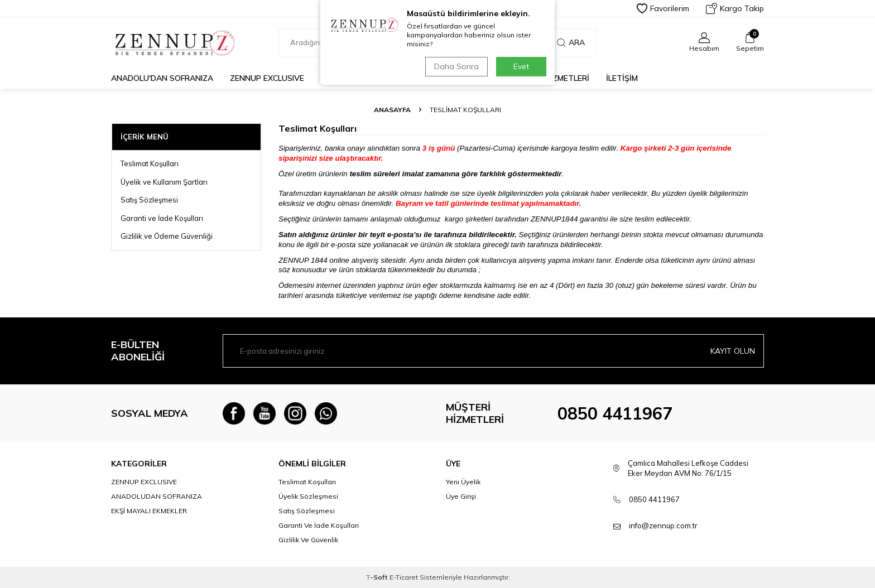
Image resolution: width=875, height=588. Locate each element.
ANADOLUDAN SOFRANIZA (157, 496)
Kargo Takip (735, 8)
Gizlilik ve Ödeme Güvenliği (167, 236)
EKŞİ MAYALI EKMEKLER (149, 511)
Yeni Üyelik (463, 482)
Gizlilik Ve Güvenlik (308, 540)
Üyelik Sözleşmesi (308, 496)
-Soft (378, 577)
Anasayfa (392, 110)
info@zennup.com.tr (663, 526)
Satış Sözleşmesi (149, 200)
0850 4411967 (615, 413)
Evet (521, 66)
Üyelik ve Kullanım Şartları (164, 182)
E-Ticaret (404, 577)
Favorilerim (663, 8)
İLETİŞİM (622, 78)
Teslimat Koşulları (150, 163)
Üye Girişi (461, 496)
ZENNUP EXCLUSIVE (267, 78)
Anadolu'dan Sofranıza (162, 78)
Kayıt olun (733, 351)
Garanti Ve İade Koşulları (319, 525)
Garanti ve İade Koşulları (162, 218)
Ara (571, 42)
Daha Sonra (456, 66)
